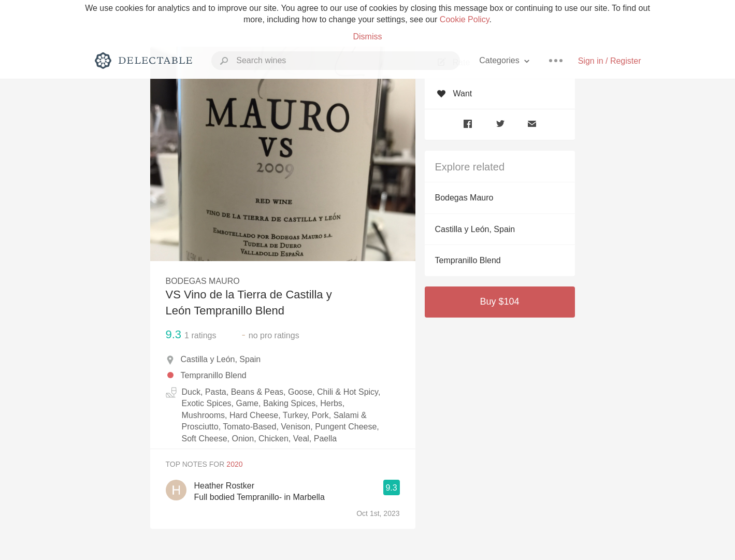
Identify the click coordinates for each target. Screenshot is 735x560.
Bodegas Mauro (464, 198)
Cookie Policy (465, 19)
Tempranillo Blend (468, 260)
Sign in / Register (610, 61)
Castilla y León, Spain (475, 229)
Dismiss (368, 37)
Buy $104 (499, 301)
